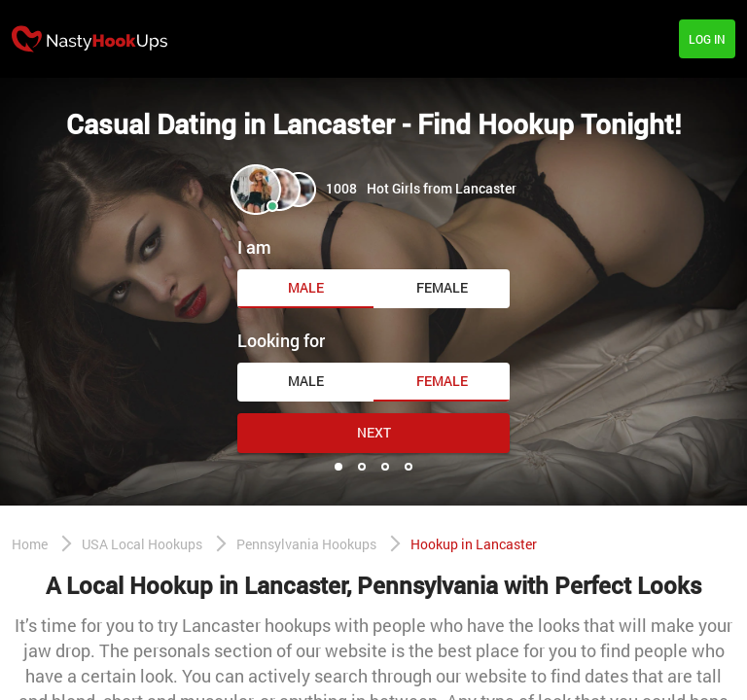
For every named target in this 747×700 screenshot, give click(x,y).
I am (254, 247)
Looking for (281, 340)
